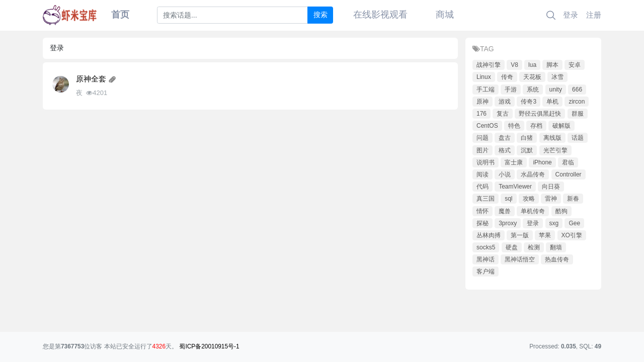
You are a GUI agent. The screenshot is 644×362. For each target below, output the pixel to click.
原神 (482, 102)
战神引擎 (489, 65)
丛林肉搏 (489, 235)
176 (481, 114)
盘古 (505, 138)
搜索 (320, 15)
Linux (484, 77)
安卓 (575, 65)
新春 (573, 199)
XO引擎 (572, 235)
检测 (534, 247)
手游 (511, 89)
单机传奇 (533, 211)
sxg (554, 223)
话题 (578, 138)
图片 (482, 150)
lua (532, 65)
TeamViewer (515, 187)
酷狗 (561, 211)
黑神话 (486, 259)
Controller (569, 174)
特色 (514, 126)
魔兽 (505, 211)
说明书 (486, 162)
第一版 (520, 235)
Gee (574, 223)
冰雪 (557, 77)
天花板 (532, 77)
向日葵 (551, 187)
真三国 (486, 199)
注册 (594, 15)
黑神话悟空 (520, 259)
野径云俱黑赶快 (540, 114)
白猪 (527, 138)
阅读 (482, 174)
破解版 (561, 126)
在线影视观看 (380, 15)
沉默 (527, 150)
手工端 (486, 89)
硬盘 (512, 247)
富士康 (514, 162)
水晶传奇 (533, 174)
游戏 (505, 102)
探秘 (482, 223)
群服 (578, 114)
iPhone (542, 162)
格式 (505, 150)
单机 (552, 102)
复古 (503, 114)
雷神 (551, 199)
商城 (445, 15)
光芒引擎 (555, 150)
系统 (533, 89)
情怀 (482, 211)
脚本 (552, 65)
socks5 (486, 247)
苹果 (545, 235)
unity (556, 89)
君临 (568, 162)
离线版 (552, 138)
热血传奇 (557, 259)
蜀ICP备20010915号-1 (209, 346)
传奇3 (529, 102)
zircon (577, 102)
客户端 (486, 271)
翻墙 (556, 247)
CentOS (487, 126)
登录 (571, 15)
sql (508, 199)
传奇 (507, 77)
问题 (482, 138)
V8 (514, 65)
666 (577, 89)
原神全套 (91, 79)
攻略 (529, 199)
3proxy (508, 223)
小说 (505, 174)
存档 (536, 126)
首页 (120, 15)
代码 (482, 187)
